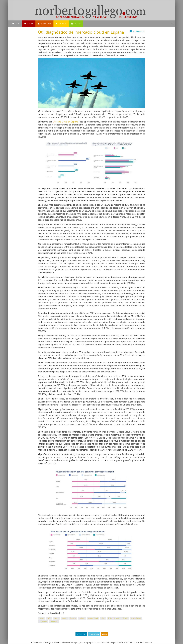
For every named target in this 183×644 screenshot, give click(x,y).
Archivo (76, 24)
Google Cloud (93, 618)
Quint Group (136, 618)
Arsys (42, 618)
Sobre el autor (37, 642)
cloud (64, 618)
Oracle (125, 618)
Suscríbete (94, 634)
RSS (104, 634)
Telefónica (54, 622)
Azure (56, 618)
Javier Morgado (114, 618)
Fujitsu (82, 618)
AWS (49, 618)
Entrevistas (44, 24)
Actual (29, 24)
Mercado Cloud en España (65, 122)
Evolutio (73, 618)
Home (16, 24)
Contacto (81, 634)
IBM (103, 618)
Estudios (61, 24)
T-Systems (43, 622)
